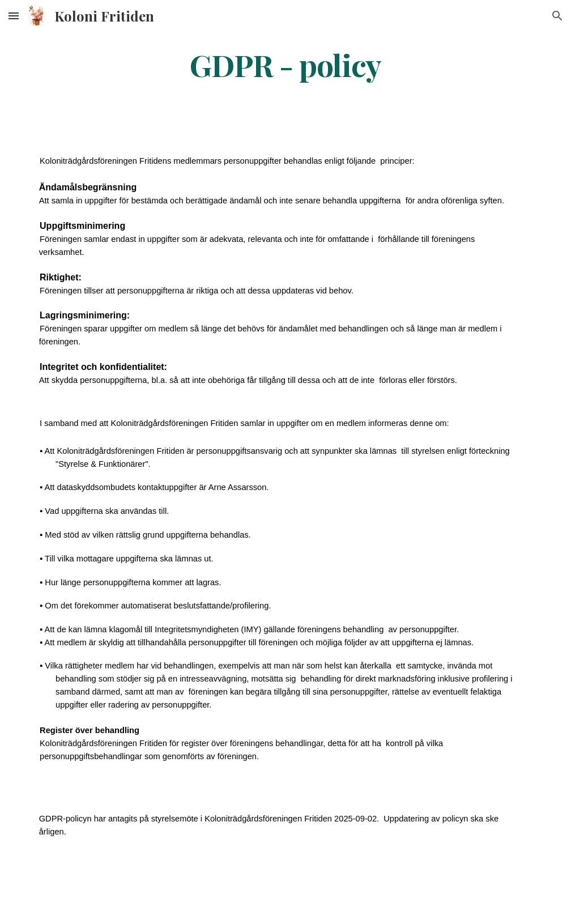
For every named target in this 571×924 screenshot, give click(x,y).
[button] (14, 16)
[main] (285, 64)
